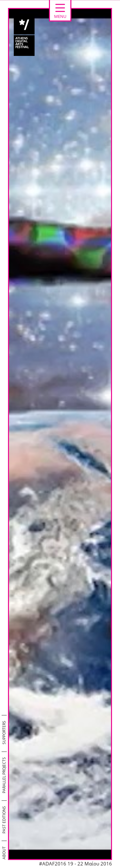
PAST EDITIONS (4, 820)
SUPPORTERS (4, 733)
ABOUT (4, 853)
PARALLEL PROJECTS (4, 775)
